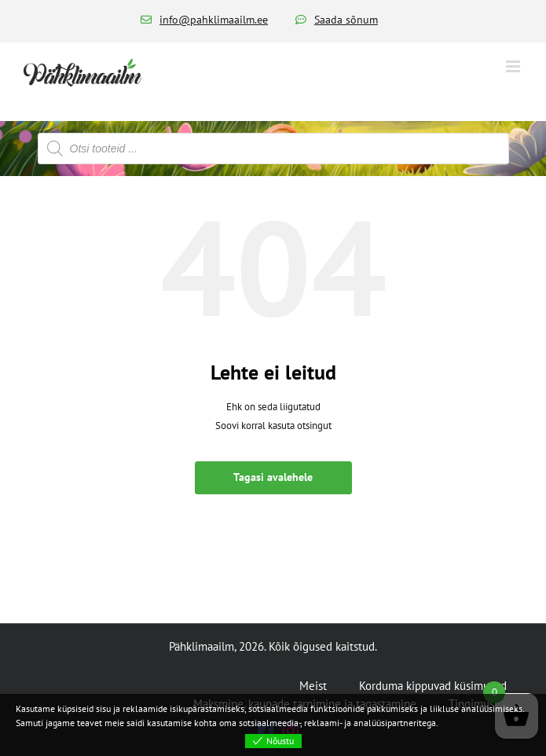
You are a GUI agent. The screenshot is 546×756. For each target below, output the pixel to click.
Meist (313, 686)
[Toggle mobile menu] (514, 66)
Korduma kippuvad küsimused (433, 686)
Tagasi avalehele (273, 477)
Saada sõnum (346, 20)
